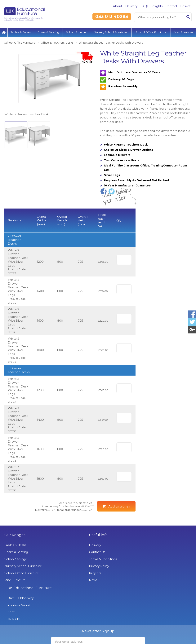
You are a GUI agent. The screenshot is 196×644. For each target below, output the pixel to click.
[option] (50, 82)
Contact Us (76, 571)
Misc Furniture (183, 32)
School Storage (76, 32)
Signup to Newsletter (98, 635)
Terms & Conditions (82, 578)
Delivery (131, 6)
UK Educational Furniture (154, 554)
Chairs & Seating (48, 32)
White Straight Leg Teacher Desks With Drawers (111, 42)
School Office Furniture (151, 32)
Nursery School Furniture (110, 32)
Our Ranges (15, 554)
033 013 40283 (112, 17)
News (72, 599)
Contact (171, 6)
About (118, 6)
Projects (74, 592)
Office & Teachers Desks (57, 42)
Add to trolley (119, 526)
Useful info (77, 554)
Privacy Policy (78, 585)
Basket (185, 6)
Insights (157, 6)
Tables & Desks (21, 32)
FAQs (144, 6)
